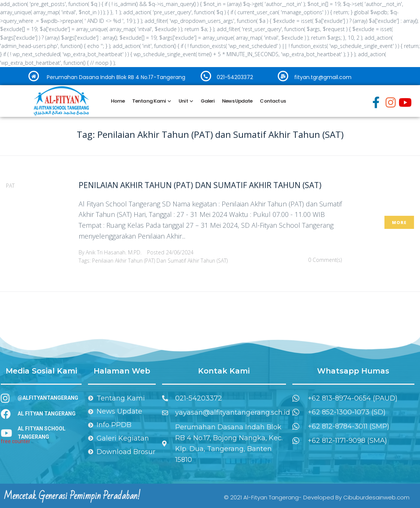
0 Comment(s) (325, 260)
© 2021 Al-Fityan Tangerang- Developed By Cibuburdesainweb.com (317, 497)
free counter (16, 441)
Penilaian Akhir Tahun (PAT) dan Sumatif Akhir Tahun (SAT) (200, 185)
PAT (10, 186)
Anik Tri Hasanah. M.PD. (114, 252)
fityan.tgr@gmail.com (323, 77)
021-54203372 (235, 77)
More (399, 222)
